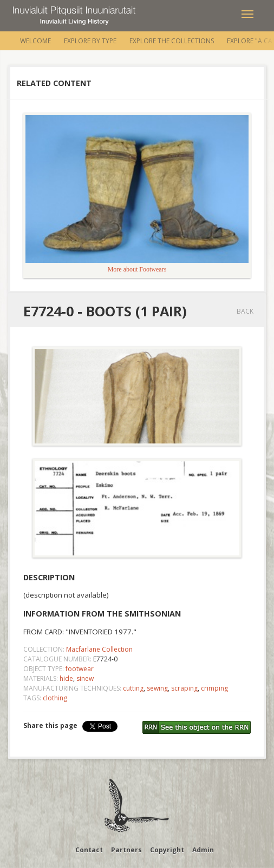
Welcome (35, 41)
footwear (80, 669)
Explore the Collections (172, 41)
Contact (89, 850)
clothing (55, 698)
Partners (126, 850)
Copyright (167, 850)
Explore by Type (90, 41)
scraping (184, 688)
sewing (157, 688)
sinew (85, 678)
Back (245, 311)
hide (66, 678)
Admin (203, 850)
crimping (214, 688)
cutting (133, 688)
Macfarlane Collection (99, 649)
